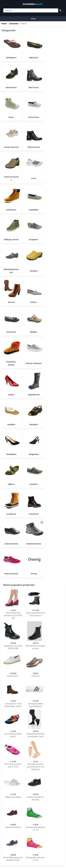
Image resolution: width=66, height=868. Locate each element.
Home (33, 19)
